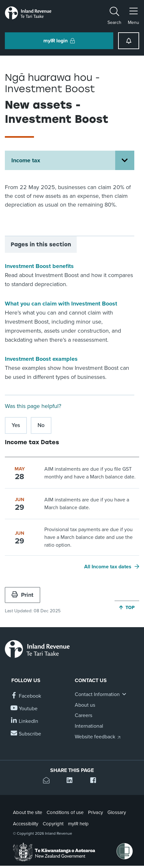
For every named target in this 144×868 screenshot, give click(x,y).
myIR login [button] (59, 41)
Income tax (26, 160)
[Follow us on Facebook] (26, 696)
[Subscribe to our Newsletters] (26, 734)
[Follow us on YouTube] (24, 709)
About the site (28, 812)
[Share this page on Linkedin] (72, 781)
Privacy (95, 812)
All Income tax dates (108, 567)
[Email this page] (48, 781)
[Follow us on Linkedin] (25, 721)
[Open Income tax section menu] (125, 160)
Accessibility (26, 824)
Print (22, 595)
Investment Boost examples (41, 359)
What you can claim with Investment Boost (61, 304)
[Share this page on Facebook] (96, 781)
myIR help (78, 824)
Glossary (117, 812)
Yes (16, 425)
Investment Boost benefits (39, 266)
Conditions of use (65, 812)
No (41, 425)
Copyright (53, 824)
